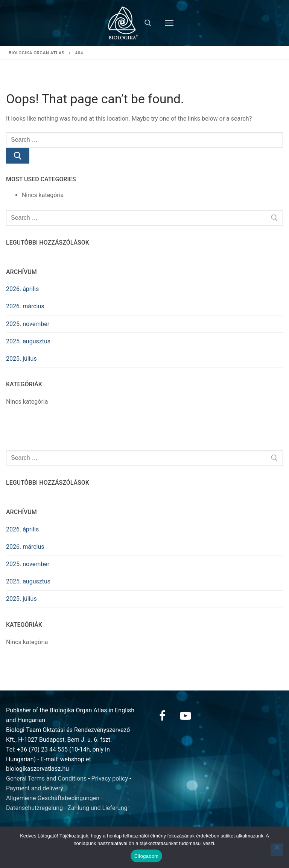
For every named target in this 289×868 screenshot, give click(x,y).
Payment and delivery (35, 788)
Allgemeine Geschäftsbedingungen (53, 798)
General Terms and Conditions (46, 778)
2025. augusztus (28, 341)
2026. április (22, 289)
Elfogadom (146, 856)
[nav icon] (169, 23)
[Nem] (277, 850)
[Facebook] (162, 716)
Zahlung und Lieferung (97, 808)
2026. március (25, 306)
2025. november (28, 324)
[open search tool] (148, 23)
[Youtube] (186, 716)
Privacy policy (110, 778)
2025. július (21, 359)
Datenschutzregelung (34, 808)
